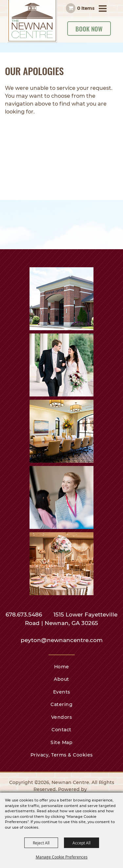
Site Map (61, 742)
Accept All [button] (82, 843)
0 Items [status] (86, 8)
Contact (61, 730)
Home (62, 667)
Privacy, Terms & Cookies (62, 755)
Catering (61, 704)
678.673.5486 (25, 615)
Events (62, 692)
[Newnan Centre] (33, 22)
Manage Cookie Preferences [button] (62, 857)
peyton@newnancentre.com (62, 640)
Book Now (89, 29)
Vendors (62, 717)
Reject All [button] (41, 843)
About (61, 679)
